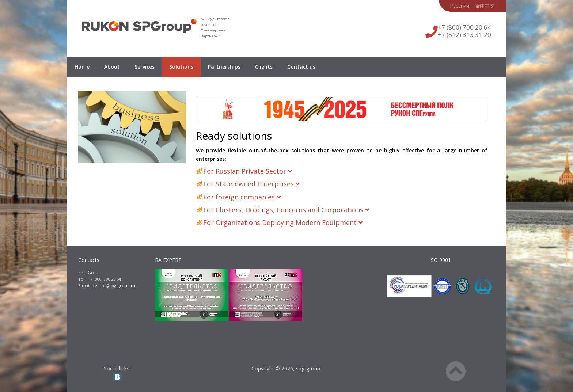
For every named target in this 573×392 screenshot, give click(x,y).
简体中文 (485, 6)
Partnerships (224, 67)
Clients (264, 67)
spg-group (308, 368)
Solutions (181, 67)
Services (145, 67)
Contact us (301, 67)
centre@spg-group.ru (114, 286)
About (112, 67)
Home (82, 67)
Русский (460, 6)
